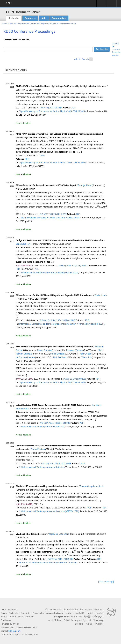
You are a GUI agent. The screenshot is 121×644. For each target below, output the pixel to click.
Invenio (16, 624)
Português (76, 620)
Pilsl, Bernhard (60, 357)
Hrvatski (68, 617)
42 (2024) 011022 (74, 265)
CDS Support (14, 631)
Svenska (79, 624)
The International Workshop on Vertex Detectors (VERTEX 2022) (49, 273)
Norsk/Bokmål (55, 620)
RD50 (50, 24)
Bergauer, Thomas (74, 350)
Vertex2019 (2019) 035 (60, 559)
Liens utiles (111, 4)
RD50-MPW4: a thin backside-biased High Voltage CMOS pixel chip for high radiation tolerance (61, 86)
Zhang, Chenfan (44, 350)
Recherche (14, 18)
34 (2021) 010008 (55, 423)
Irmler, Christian (57, 354)
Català (60, 613)
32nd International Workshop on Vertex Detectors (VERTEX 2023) (49, 218)
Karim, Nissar (86, 354)
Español (99, 613)
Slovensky (98, 620)
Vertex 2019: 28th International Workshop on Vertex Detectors (48, 563)
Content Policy (16, 617)
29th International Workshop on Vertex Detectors (42, 427)
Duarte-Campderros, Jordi (92, 486)
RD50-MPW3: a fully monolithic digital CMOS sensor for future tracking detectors (55, 347)
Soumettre (30, 18)
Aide (44, 18)
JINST (42, 155)
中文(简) (89, 624)
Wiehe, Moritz (101, 295)
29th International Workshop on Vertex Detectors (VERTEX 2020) (49, 511)
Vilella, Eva (86, 357)
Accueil (4, 24)
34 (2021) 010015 (56, 464)
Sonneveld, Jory (23, 244)
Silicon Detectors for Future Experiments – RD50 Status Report (46, 185)
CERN (9, 3)
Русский (87, 620)
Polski (67, 620)
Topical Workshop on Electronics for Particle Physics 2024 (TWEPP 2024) (52, 111)
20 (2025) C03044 (51, 108)
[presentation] (74, 203)
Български (50, 613)
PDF (74, 108)
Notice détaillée (23, 123)
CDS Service (19, 627)
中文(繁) (99, 624)
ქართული (98, 617)
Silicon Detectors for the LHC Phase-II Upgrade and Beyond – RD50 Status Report (54, 295)
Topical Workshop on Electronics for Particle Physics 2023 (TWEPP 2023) (52, 163)
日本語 (87, 617)
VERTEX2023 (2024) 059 (53, 214)
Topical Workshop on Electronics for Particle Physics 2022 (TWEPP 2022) (52, 382)
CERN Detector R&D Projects (36, 24)
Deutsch (69, 613)
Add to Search (81, 59)
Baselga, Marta (85, 185)
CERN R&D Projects (16, 24)
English (89, 613)
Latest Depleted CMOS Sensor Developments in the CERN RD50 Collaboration (53, 405)
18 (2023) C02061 (75, 379)
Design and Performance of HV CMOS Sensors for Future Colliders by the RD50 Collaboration (60, 240)
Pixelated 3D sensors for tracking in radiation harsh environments (47, 486)
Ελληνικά (79, 613)
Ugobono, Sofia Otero (59, 534)
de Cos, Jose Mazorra (25, 357)
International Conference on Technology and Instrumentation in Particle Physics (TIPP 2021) (62, 324)
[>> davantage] (106, 581)
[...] (51, 104)
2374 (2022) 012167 (58, 320)
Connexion (101, 4)
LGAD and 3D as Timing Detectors (32, 534)
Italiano (78, 617)
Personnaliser (59, 18)
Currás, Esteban (38, 449)
